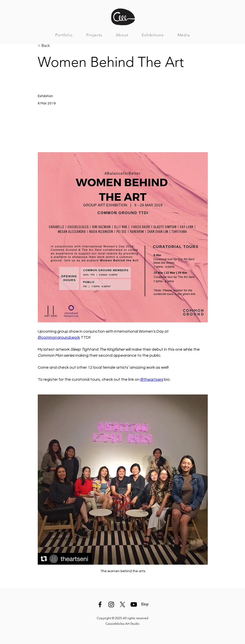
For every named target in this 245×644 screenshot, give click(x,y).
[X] (122, 604)
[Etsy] (145, 604)
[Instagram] (111, 604)
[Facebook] (100, 604)
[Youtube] (134, 604)
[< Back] (54, 46)
